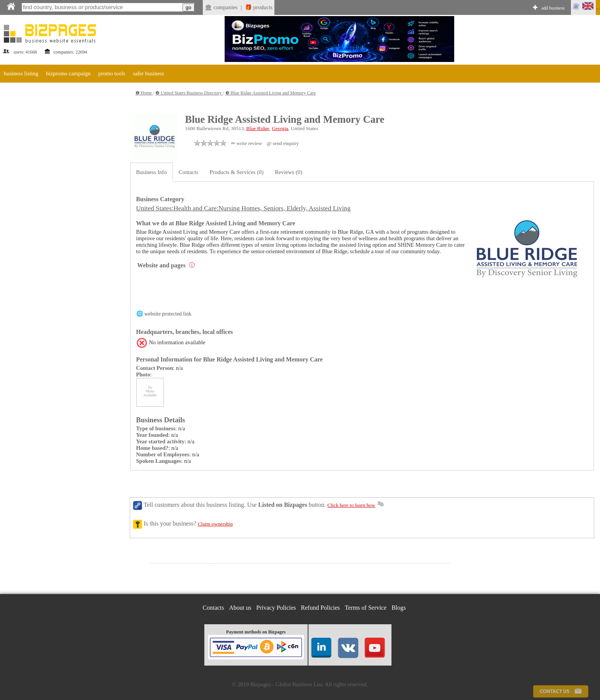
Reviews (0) (289, 172)
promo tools (112, 73)
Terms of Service (366, 608)
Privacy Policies (276, 608)
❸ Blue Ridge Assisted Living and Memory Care (271, 93)
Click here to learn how (351, 505)
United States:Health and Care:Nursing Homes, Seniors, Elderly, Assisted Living (244, 208)
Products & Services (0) (236, 172)
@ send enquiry (283, 143)
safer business (148, 73)
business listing (21, 73)
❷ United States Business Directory (189, 93)
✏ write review (247, 143)
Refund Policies (320, 608)
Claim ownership (215, 524)
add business (553, 8)
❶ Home (144, 93)
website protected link (168, 314)
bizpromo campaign (68, 73)
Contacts (188, 172)
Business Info (152, 172)
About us (240, 608)
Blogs (399, 608)
